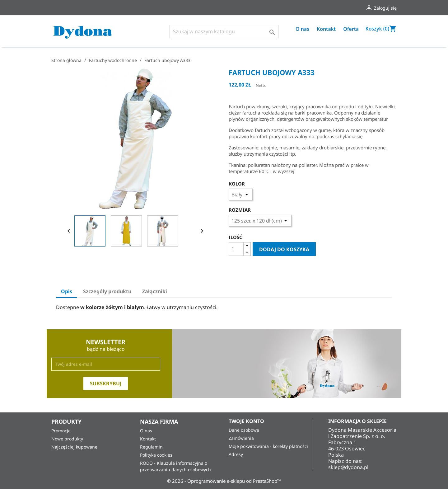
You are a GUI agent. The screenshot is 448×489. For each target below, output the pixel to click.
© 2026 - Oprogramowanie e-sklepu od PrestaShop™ (224, 481)
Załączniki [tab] (155, 291)
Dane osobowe (244, 430)
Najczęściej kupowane (74, 447)
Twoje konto (246, 421)
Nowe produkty (67, 439)
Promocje (61, 431)
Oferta (351, 29)
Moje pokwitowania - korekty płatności (268, 446)
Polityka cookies (156, 455)
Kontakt (326, 29)
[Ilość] (236, 249)
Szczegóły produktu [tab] (107, 291)
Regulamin (151, 447)
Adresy (236, 454)
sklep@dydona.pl (348, 467)
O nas (302, 29)
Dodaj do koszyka (284, 249)
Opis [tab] (67, 291)
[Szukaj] (224, 31)
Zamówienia (241, 438)
